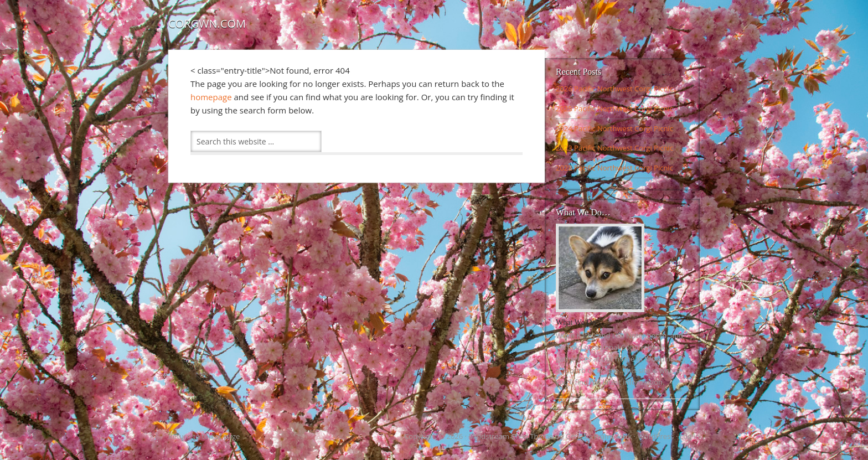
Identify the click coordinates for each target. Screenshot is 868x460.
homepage (211, 97)
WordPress (656, 436)
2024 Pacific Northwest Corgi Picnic (614, 128)
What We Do (576, 322)
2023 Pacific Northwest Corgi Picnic (614, 148)
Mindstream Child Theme (511, 436)
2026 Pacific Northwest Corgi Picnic (614, 89)
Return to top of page (204, 436)
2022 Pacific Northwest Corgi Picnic (614, 168)
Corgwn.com (207, 24)
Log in (690, 436)
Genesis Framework (599, 436)
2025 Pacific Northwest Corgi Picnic (614, 108)
